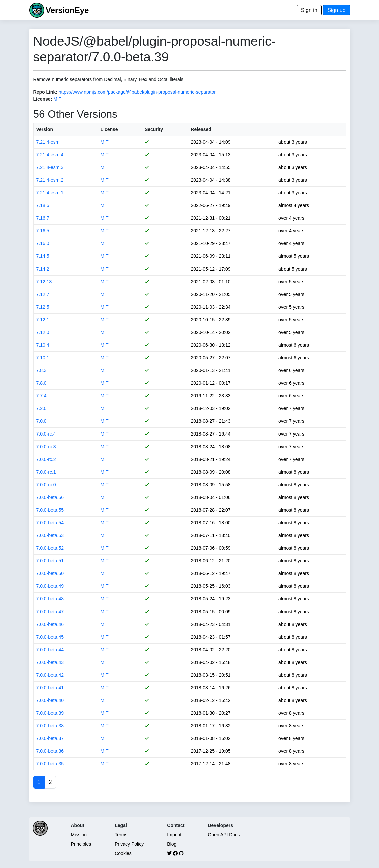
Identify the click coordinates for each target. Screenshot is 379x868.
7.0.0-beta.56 (50, 497)
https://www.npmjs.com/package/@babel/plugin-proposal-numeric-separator (137, 92)
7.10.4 (43, 345)
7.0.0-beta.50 (50, 573)
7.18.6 (43, 205)
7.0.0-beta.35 (50, 764)
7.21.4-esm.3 (50, 167)
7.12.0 (43, 332)
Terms (121, 835)
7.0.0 (42, 421)
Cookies (123, 853)
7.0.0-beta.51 (50, 561)
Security (154, 129)
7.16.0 (43, 243)
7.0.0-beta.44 (50, 650)
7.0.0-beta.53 (50, 535)
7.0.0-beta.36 (50, 751)
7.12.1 (43, 320)
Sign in (309, 10)
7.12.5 (43, 307)
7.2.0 (42, 408)
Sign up (336, 10)
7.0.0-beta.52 (50, 548)
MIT (57, 99)
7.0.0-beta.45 (50, 637)
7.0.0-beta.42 (50, 675)
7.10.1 (43, 358)
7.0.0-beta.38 (50, 726)
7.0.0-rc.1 (46, 472)
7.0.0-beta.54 (50, 523)
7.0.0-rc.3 (46, 447)
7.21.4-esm (48, 142)
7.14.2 (43, 269)
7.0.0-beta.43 (50, 662)
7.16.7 (43, 218)
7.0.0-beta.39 (50, 713)
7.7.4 (42, 396)
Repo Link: (45, 92)
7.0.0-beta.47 (50, 612)
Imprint (174, 835)
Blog (172, 844)
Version (45, 129)
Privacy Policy (129, 844)
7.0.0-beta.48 (50, 599)
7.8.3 (42, 370)
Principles (81, 844)
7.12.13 (44, 282)
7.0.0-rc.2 (46, 459)
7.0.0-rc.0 (46, 485)
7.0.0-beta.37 (50, 738)
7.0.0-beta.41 (50, 688)
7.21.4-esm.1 (50, 193)
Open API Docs (224, 835)
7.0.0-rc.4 (46, 434)
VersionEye (67, 10)
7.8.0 (42, 383)
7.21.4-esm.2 (50, 180)
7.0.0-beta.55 (50, 510)
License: (43, 99)
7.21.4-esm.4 (50, 155)
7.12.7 (43, 294)
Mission (79, 835)
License (109, 129)
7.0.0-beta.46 (50, 624)
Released (201, 129)
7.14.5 (43, 256)
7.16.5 (43, 231)
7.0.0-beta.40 (50, 700)
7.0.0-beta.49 (50, 586)
